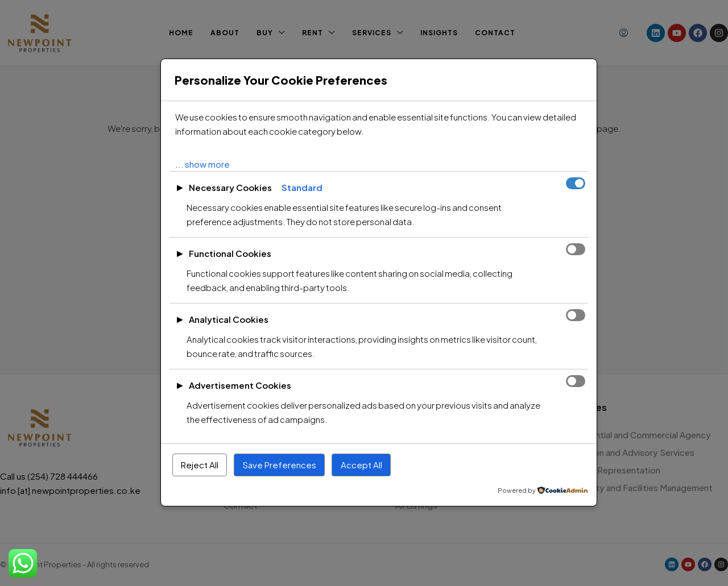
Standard (302, 187)
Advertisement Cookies (240, 385)
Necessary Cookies (230, 187)
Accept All (361, 465)
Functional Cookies (230, 253)
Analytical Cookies (229, 319)
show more (207, 164)
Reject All (200, 465)
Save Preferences (280, 465)
